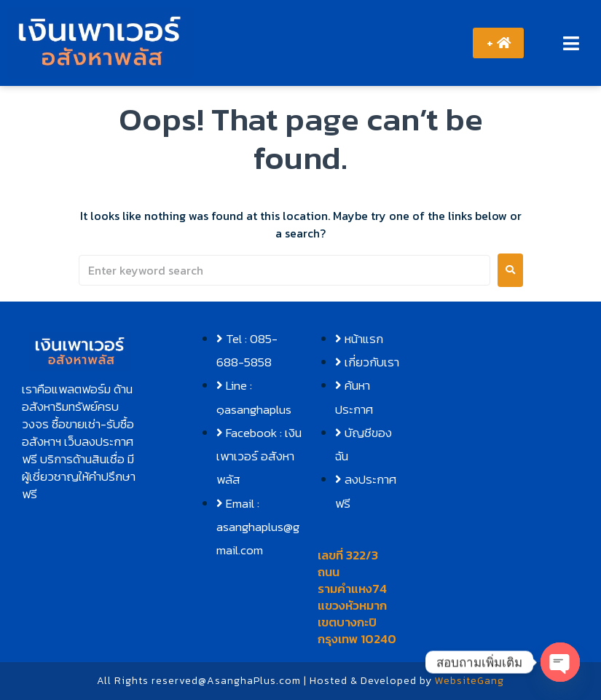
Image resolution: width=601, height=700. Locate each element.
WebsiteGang (470, 681)
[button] (571, 43)
